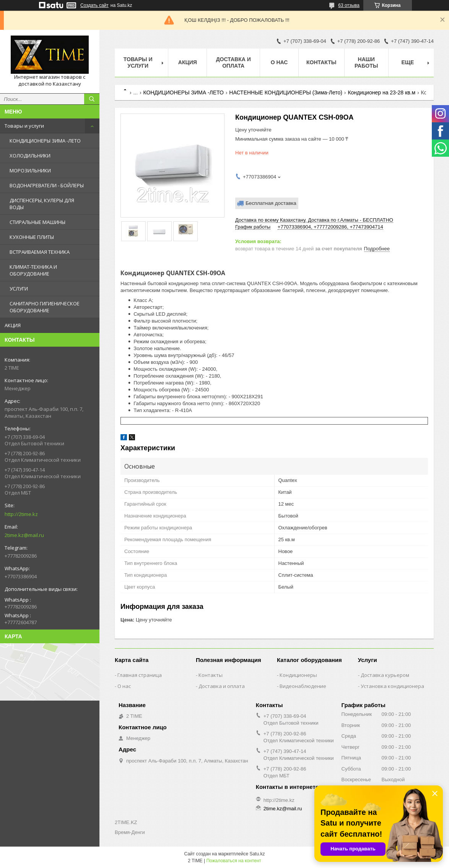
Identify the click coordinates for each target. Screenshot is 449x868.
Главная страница (140, 675)
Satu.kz (257, 854)
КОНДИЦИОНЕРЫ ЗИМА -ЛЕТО (45, 141)
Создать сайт (94, 5)
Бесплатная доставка (271, 203)
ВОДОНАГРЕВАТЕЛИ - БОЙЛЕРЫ (47, 185)
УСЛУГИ (19, 289)
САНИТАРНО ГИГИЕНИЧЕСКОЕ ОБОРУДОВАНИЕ (45, 307)
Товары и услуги (24, 126)
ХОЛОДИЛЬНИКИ (30, 156)
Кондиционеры (298, 675)
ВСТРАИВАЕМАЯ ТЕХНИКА (40, 252)
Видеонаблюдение (303, 686)
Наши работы (366, 62)
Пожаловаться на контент (233, 861)
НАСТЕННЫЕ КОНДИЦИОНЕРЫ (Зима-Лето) (286, 92)
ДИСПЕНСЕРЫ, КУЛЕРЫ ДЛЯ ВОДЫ (42, 204)
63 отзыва (349, 5)
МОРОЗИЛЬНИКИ (30, 170)
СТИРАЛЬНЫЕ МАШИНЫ (37, 222)
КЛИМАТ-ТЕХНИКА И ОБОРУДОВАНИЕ (33, 270)
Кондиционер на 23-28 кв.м (381, 92)
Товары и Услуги (138, 62)
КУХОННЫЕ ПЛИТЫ (32, 237)
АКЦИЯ (13, 325)
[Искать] (92, 99)
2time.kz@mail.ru (24, 535)
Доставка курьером (385, 675)
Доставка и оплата (233, 62)
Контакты (321, 62)
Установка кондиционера (392, 686)
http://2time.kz (21, 514)
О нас (279, 62)
